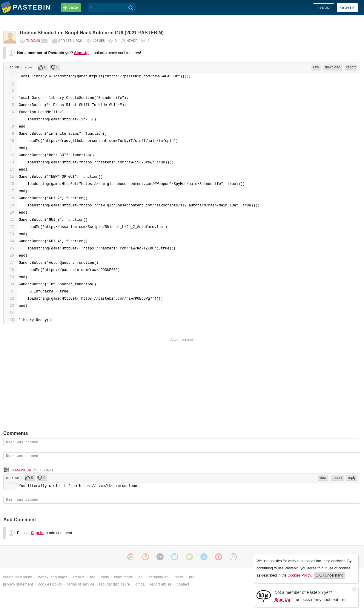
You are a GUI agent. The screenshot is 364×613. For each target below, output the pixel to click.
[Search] (131, 8)
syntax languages (52, 577)
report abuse (161, 584)
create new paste (17, 577)
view (323, 478)
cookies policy (50, 584)
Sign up (347, 8)
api (141, 577)
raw (316, 67)
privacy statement (18, 584)
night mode (123, 577)
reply (352, 478)
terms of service (81, 584)
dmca (140, 584)
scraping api (159, 577)
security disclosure (114, 584)
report (351, 67)
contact (183, 584)
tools (105, 577)
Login (324, 8)
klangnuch (21, 470)
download (332, 67)
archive (79, 577)
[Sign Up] (264, 596)
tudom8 (33, 41)
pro (192, 577)
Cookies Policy (299, 575)
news (179, 577)
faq (93, 577)
